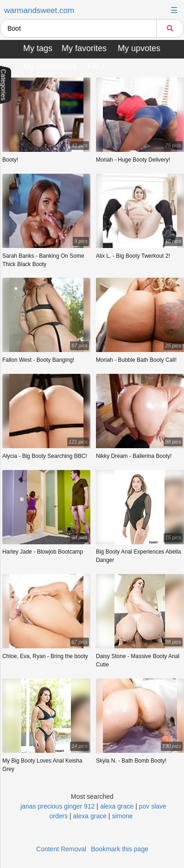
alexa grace (117, 806)
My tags (38, 48)
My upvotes (139, 48)
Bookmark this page (120, 849)
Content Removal (61, 849)
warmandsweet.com (39, 10)
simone (122, 816)
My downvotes (50, 66)
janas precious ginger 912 (57, 806)
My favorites (84, 48)
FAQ (96, 66)
